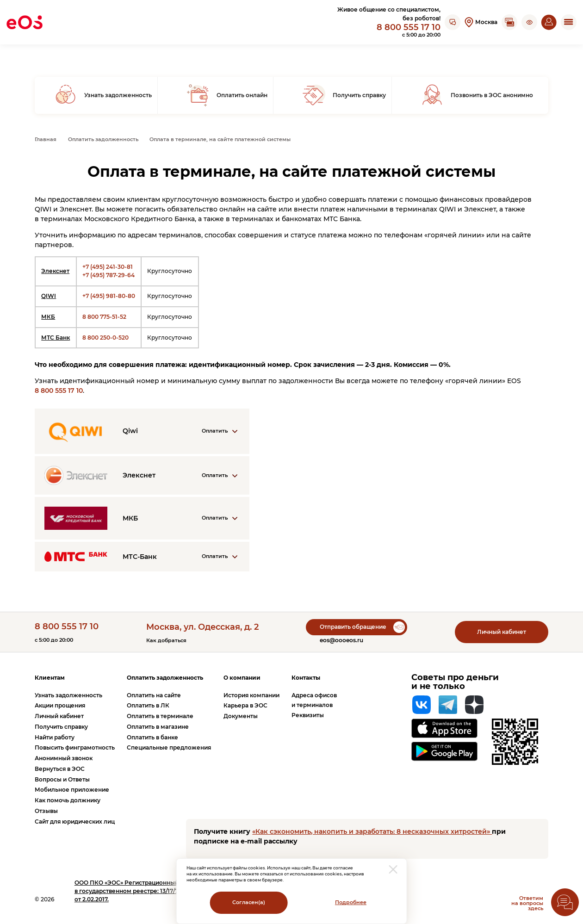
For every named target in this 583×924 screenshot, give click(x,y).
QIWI (49, 296)
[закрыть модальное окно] (393, 869)
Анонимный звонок (64, 758)
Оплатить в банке (152, 737)
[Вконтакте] (422, 705)
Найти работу (55, 737)
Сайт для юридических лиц (75, 822)
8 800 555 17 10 (409, 27)
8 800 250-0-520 (105, 338)
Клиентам (50, 678)
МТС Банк (56, 338)
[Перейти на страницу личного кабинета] (549, 22)
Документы (241, 716)
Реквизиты (308, 715)
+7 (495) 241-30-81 (108, 267)
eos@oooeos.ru (341, 640)
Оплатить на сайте (154, 695)
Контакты (306, 678)
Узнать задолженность (68, 695)
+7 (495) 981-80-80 (109, 296)
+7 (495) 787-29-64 (109, 275)
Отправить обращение (353, 627)
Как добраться (166, 641)
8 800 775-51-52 (104, 317)
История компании (251, 695)
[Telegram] (448, 705)
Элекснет (55, 271)
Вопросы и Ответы (62, 779)
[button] (529, 22)
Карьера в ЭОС (245, 705)
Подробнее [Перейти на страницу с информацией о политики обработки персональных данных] (351, 902)
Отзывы (46, 811)
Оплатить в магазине (158, 727)
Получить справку (61, 727)
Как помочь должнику (68, 800)
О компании (242, 678)
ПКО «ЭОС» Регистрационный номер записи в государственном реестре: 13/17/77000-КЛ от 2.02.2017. (148, 891)
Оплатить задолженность (165, 678)
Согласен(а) (249, 902)
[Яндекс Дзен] (474, 705)
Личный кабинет (502, 632)
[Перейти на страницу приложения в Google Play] (444, 751)
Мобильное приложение (72, 790)
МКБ (48, 317)
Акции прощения (60, 705)
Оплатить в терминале (160, 716)
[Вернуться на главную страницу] (25, 22)
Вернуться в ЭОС (60, 769)
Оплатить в (148, 705)
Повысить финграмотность (75, 747)
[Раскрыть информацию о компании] (142, 431)
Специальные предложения (169, 747)
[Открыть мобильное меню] (569, 22)
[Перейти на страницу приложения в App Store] (444, 728)
